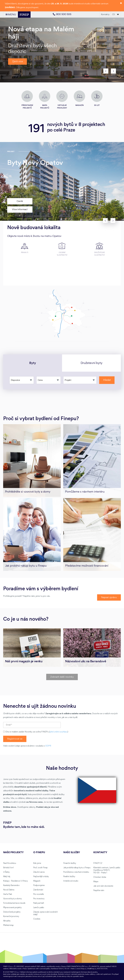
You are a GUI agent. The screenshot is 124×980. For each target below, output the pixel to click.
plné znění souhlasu (59, 732)
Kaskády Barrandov (11, 885)
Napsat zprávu (109, 597)
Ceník (20, 201)
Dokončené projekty (12, 912)
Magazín (37, 881)
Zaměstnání (38, 890)
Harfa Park (8, 894)
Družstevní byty (92, 363)
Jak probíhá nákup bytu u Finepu (77, 868)
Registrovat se (15, 739)
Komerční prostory (11, 916)
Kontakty (105, 14)
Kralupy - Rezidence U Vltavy (15, 881)
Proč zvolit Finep (40, 868)
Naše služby (72, 853)
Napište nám (99, 891)
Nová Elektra (9, 890)
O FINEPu (39, 853)
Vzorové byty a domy (12, 899)
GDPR (48, 746)
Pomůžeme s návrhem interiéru (76, 872)
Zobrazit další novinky (62, 677)
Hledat (107, 380)
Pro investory (39, 899)
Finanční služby (70, 863)
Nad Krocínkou (10, 863)
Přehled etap (8, 925)
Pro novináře (39, 894)
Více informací (20, 209)
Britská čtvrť (8, 868)
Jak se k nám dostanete (103, 886)
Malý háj (7, 877)
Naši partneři (39, 903)
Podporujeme (39, 885)
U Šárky (6, 872)
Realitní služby (69, 877)
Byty (33, 363)
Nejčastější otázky (41, 877)
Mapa (96, 882)
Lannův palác (39, 908)
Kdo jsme (37, 863)
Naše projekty (13, 853)
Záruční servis (39, 872)
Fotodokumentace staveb (14, 903)
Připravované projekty (12, 908)
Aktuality (7, 921)
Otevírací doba (100, 877)
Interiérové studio (71, 881)
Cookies (37, 919)
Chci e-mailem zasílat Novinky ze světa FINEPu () (36, 732)
